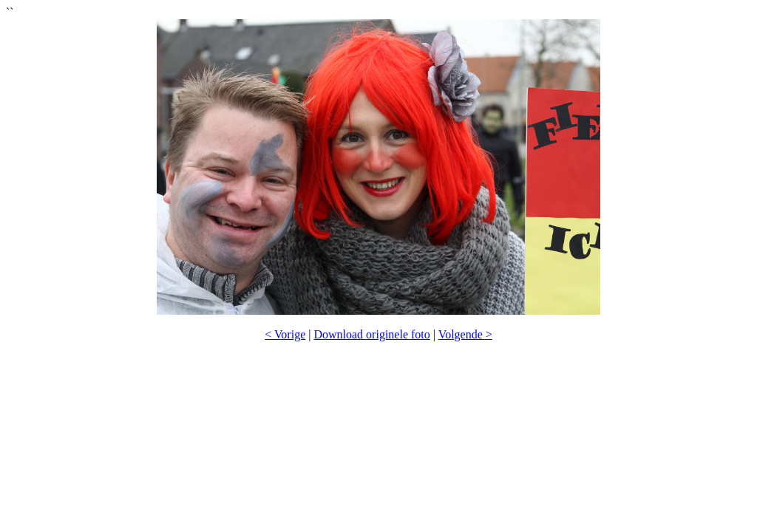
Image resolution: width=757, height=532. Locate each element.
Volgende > (465, 334)
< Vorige (285, 334)
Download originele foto (371, 334)
